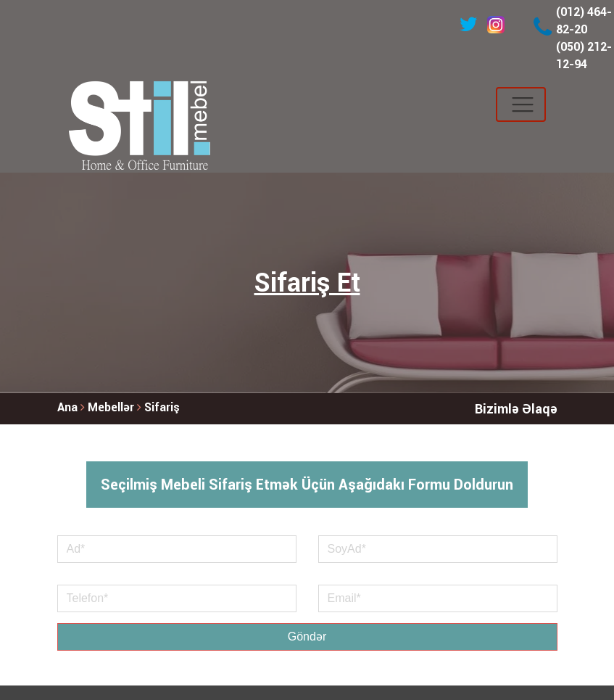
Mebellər (112, 407)
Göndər (307, 637)
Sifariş (162, 407)
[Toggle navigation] (521, 104)
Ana (67, 407)
